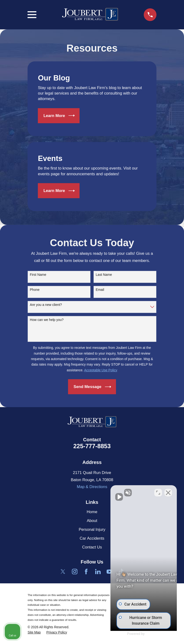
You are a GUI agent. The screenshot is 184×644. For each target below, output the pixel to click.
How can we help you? (47, 320)
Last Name (104, 275)
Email (100, 290)
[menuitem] (34, 632)
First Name (38, 275)
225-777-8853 (92, 446)
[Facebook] (86, 572)
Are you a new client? (46, 305)
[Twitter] (63, 572)
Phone (35, 290)
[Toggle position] (158, 491)
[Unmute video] (99, 491)
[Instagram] (75, 572)
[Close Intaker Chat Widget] (168, 491)
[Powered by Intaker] (143, 634)
